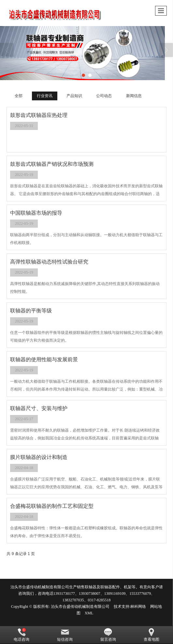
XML (89, 613)
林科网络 (138, 607)
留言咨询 (108, 635)
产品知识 (74, 96)
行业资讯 (45, 96)
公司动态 (104, 96)
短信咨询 (65, 635)
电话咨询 (22, 635)
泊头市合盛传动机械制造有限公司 (80, 607)
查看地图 (151, 635)
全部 (19, 96)
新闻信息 (134, 96)
